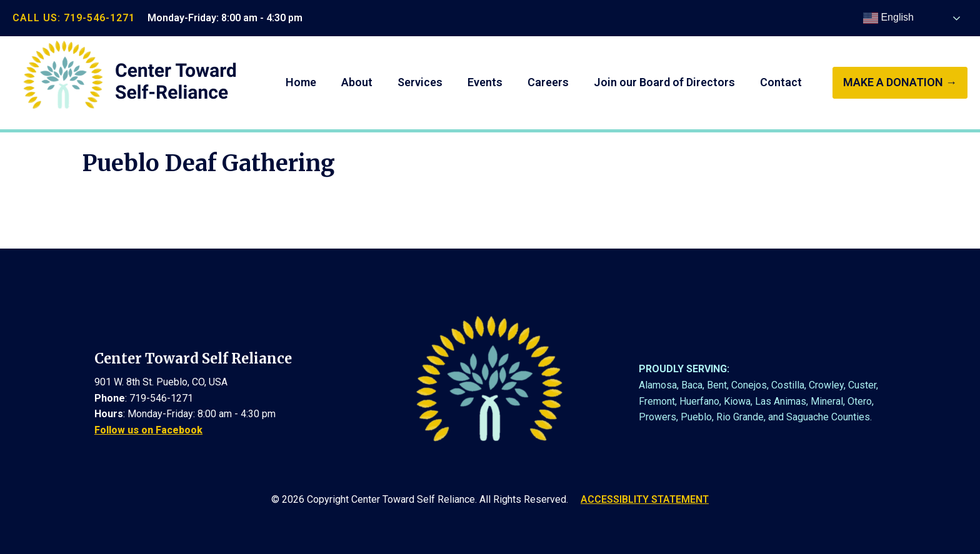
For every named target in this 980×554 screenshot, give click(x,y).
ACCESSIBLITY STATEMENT (645, 499)
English (888, 18)
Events (485, 82)
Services (420, 82)
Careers (548, 82)
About (357, 82)
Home (301, 82)
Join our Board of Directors (664, 82)
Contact (781, 82)
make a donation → (900, 82)
